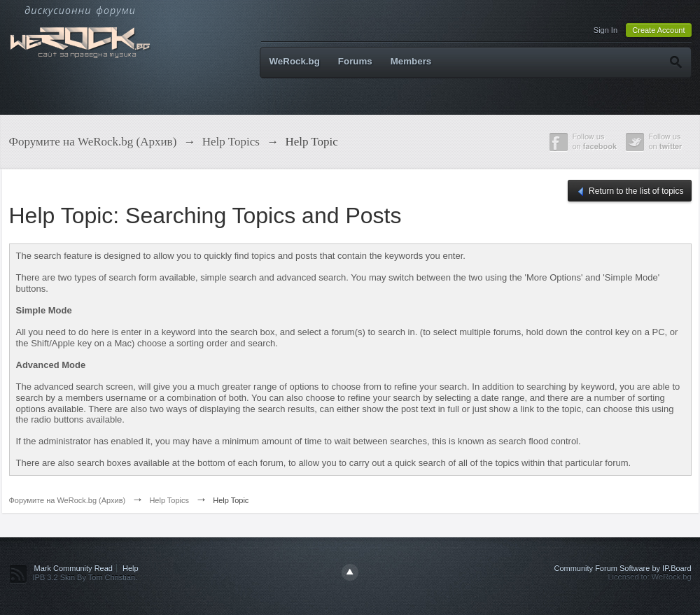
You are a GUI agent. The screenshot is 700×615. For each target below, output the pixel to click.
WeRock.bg (295, 61)
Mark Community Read (73, 568)
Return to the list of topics (630, 192)
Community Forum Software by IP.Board (622, 568)
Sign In (605, 30)
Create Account (658, 30)
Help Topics (169, 500)
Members (411, 61)
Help (131, 568)
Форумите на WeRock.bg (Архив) (68, 500)
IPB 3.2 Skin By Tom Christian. (85, 577)
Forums (355, 61)
